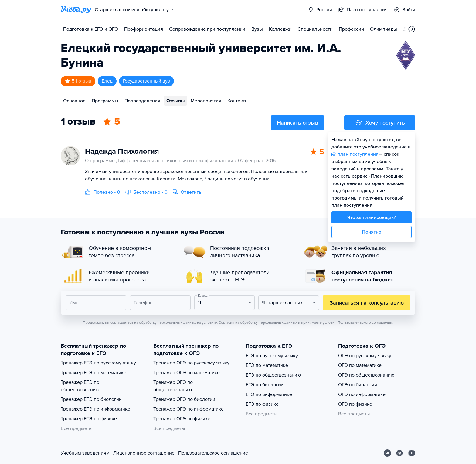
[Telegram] (399, 453)
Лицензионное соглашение (144, 453)
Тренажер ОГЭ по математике (187, 373)
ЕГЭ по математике (267, 365)
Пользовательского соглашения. (365, 322)
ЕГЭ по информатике (269, 394)
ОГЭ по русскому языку (365, 356)
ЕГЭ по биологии (265, 385)
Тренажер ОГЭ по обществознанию (173, 386)
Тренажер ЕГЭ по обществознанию (80, 386)
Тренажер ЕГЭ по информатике (95, 409)
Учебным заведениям (85, 453)
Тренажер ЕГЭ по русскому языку (98, 363)
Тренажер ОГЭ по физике (182, 419)
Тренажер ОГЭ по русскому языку (191, 363)
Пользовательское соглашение (213, 453)
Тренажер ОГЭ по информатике (189, 409)
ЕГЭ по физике (262, 404)
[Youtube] (412, 453)
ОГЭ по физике (355, 404)
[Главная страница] (76, 10)
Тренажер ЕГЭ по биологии (91, 399)
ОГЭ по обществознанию (366, 375)
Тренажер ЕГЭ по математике (93, 373)
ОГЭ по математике (360, 365)
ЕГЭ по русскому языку (272, 356)
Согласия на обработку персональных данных (258, 322)
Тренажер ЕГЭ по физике (89, 419)
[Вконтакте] (387, 453)
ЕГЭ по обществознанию (273, 375)
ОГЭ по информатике (362, 394)
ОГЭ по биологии (358, 385)
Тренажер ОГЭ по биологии (184, 399)
